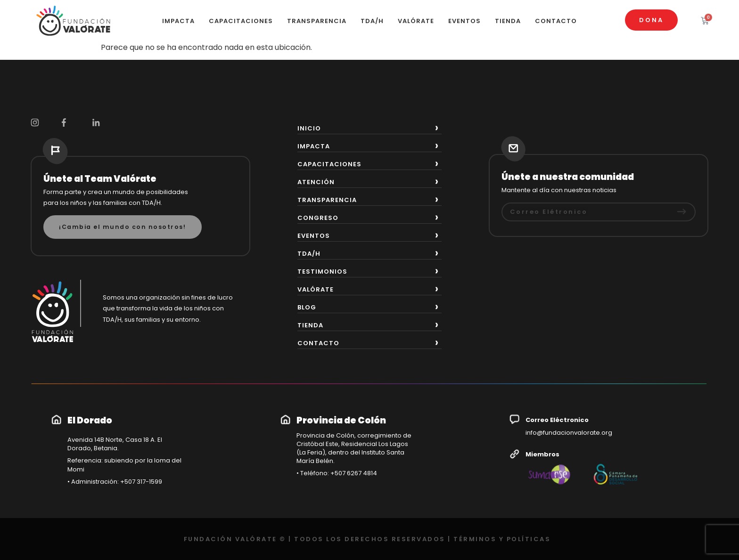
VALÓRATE (416, 21)
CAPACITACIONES (241, 21)
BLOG (307, 307)
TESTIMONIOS (322, 272)
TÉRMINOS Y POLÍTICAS (502, 539)
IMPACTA (178, 21)
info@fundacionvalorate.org (569, 433)
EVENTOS (464, 21)
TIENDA (508, 21)
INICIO (309, 128)
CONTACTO (556, 21)
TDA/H (372, 21)
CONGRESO (318, 218)
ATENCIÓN (316, 182)
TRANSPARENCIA (317, 21)
